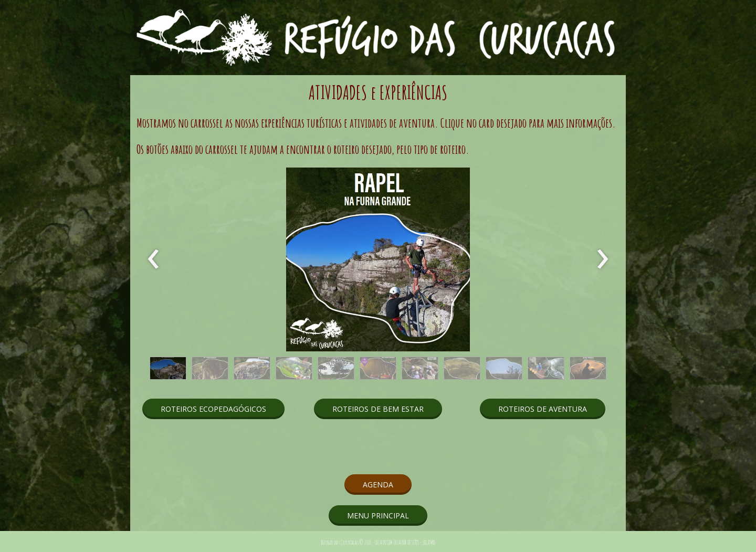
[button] (168, 368)
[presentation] (154, 259)
